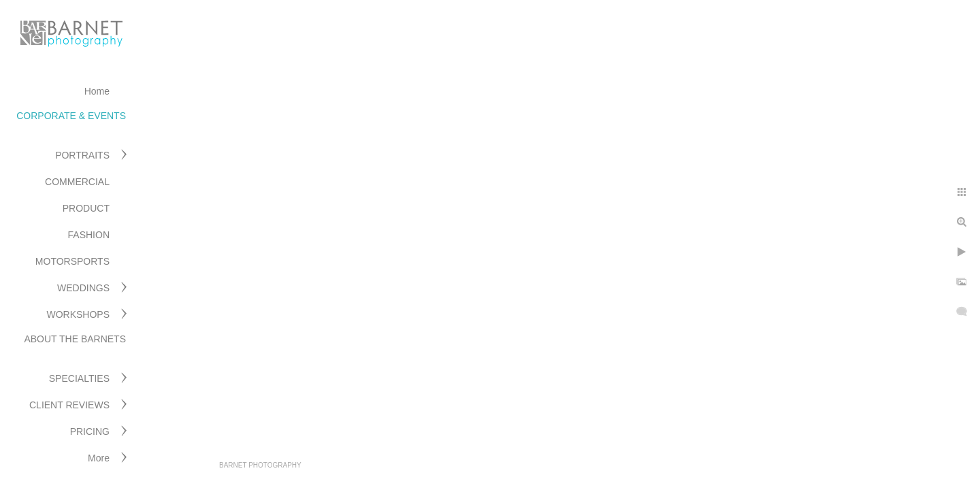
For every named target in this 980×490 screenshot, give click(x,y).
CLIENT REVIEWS (69, 405)
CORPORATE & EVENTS (71, 116)
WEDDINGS (83, 288)
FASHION (89, 235)
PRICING (90, 431)
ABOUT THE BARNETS (75, 339)
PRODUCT (86, 208)
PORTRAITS (82, 155)
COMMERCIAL (77, 182)
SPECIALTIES (79, 378)
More (99, 458)
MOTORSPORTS (72, 261)
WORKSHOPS (78, 314)
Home (97, 91)
